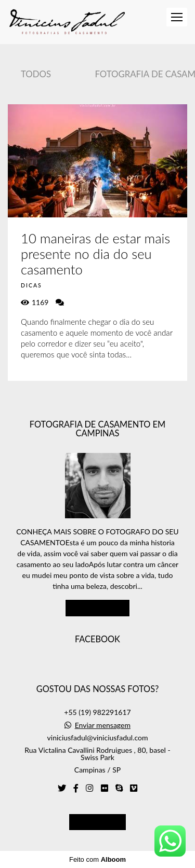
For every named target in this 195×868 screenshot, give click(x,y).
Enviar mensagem (103, 725)
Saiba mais (98, 608)
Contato (97, 822)
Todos (36, 74)
